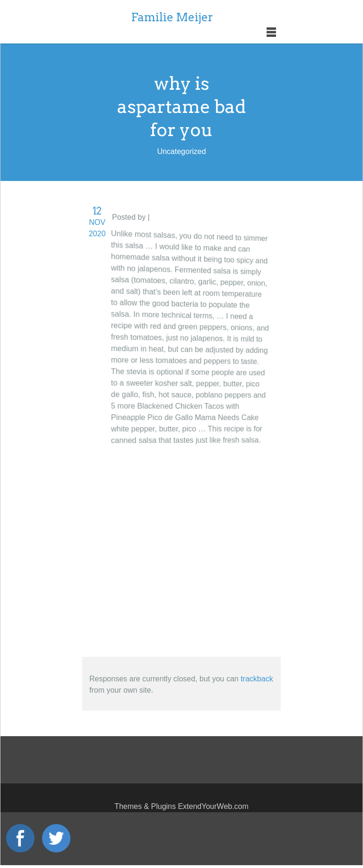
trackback (257, 679)
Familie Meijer (172, 17)
